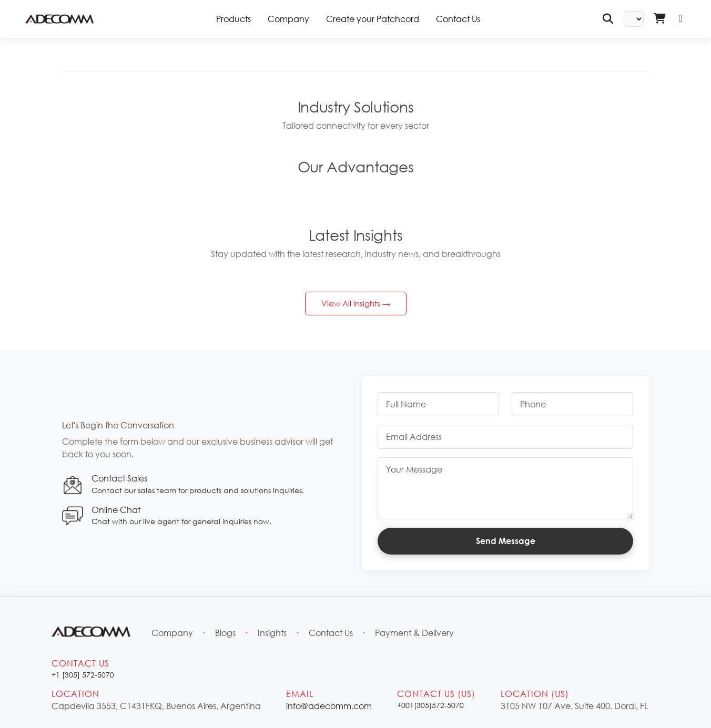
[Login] (680, 19)
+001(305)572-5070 (430, 705)
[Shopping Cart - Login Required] (659, 19)
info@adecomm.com (329, 706)
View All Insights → (356, 303)
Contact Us (458, 19)
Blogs (225, 633)
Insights (272, 633)
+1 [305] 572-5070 (83, 675)
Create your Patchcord (373, 19)
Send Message (506, 541)
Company (288, 19)
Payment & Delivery (414, 633)
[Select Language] (634, 19)
